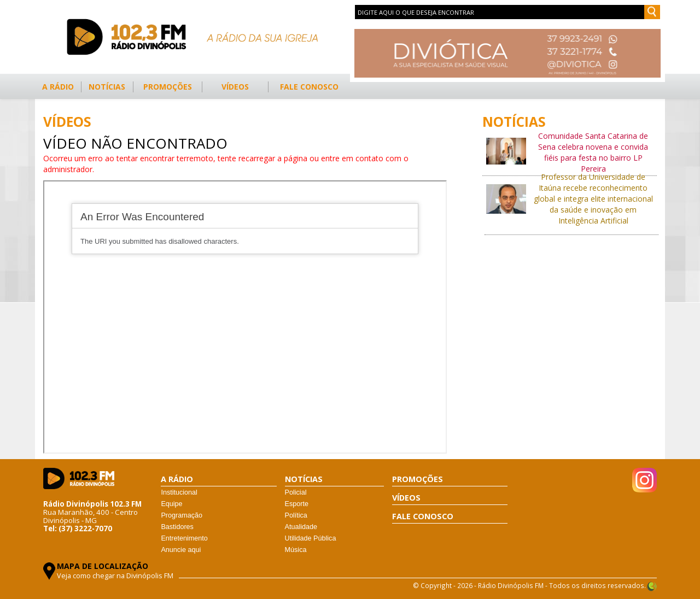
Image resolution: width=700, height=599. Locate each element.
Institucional (179, 492)
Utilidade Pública (311, 538)
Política (296, 515)
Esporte (297, 504)
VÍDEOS (235, 87)
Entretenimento (184, 538)
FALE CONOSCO (309, 87)
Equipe (171, 504)
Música (296, 550)
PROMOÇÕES (168, 87)
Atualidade (301, 527)
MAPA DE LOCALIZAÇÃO (103, 566)
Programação (182, 515)
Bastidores (177, 527)
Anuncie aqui (181, 550)
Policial (296, 492)
